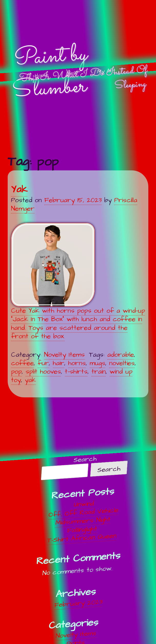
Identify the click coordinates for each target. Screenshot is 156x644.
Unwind (84, 504)
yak (30, 380)
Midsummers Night (83, 521)
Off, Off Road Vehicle (83, 512)
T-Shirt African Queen (81, 538)
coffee (22, 363)
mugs (97, 363)
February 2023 (78, 604)
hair (59, 363)
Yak (19, 189)
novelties (122, 363)
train (99, 372)
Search (85, 459)
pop (16, 372)
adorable (121, 355)
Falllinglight (82, 530)
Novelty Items (64, 355)
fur (43, 363)
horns (77, 363)
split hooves (43, 372)
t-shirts (76, 372)
